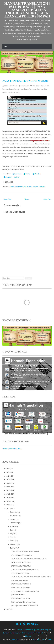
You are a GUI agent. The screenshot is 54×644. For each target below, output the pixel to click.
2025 (8, 472)
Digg (16, 177)
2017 (8, 501)
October (13, 519)
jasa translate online (10, 89)
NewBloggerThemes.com (42, 639)
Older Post (47, 199)
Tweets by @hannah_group (12, 448)
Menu (6, 46)
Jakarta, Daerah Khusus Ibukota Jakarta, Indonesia (27, 187)
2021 (8, 487)
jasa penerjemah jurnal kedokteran (23, 602)
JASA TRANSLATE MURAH (21, 573)
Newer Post (7, 199)
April (12, 537)
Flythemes (15, 639)
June (12, 530)
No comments (15, 92)
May (12, 534)
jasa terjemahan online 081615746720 (25, 606)
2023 (8, 480)
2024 (8, 476)
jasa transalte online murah (25, 81)
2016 (8, 505)
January (13, 548)
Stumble (7, 177)
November (14, 516)
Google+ (37, 174)
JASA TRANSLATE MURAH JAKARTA (25, 570)
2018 (8, 498)
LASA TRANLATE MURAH (21, 588)
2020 (8, 490)
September (14, 523)
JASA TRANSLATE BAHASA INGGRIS (25, 591)
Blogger (28, 636)
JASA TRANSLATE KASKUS (21, 555)
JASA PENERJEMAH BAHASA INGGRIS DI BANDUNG (31, 577)
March (12, 541)
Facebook (17, 174)
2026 (8, 469)
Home (27, 199)
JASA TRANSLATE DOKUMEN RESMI (25, 552)
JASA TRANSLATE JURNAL (21, 562)
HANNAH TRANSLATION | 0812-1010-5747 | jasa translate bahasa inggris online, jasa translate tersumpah (27, 10)
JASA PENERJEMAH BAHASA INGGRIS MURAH (29, 559)
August (13, 526)
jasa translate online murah (27, 89)
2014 (8, 609)
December (14, 512)
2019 (8, 494)
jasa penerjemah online (41, 86)
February (13, 544)
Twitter (27, 174)
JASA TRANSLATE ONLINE (21, 584)
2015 (8, 508)
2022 (8, 483)
